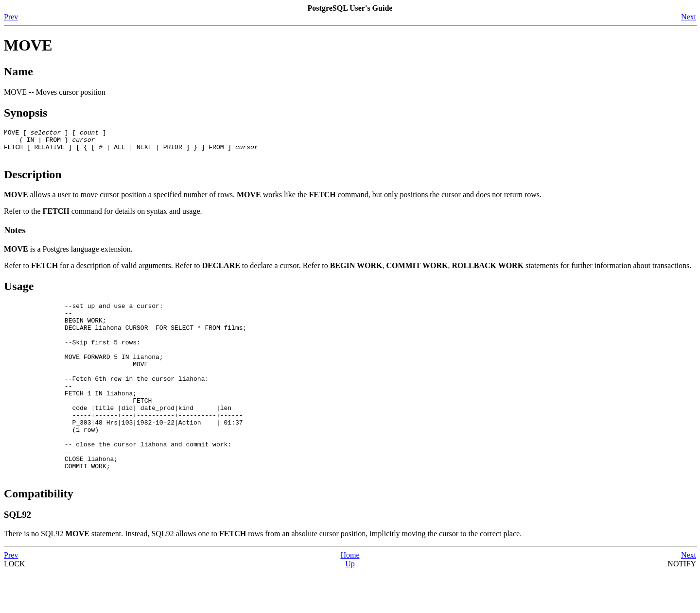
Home (350, 596)
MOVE (28, 45)
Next (689, 17)
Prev (11, 17)
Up (350, 604)
